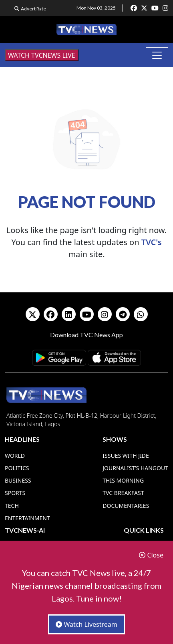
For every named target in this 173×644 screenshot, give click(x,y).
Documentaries (126, 506)
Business (18, 480)
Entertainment (27, 518)
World (15, 456)
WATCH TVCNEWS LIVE (42, 55)
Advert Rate (33, 9)
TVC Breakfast (123, 493)
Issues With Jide (126, 456)
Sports (15, 493)
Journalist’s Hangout (135, 468)
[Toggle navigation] (157, 55)
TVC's (152, 242)
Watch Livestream (86, 624)
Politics (17, 468)
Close (151, 555)
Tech (12, 506)
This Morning (123, 480)
